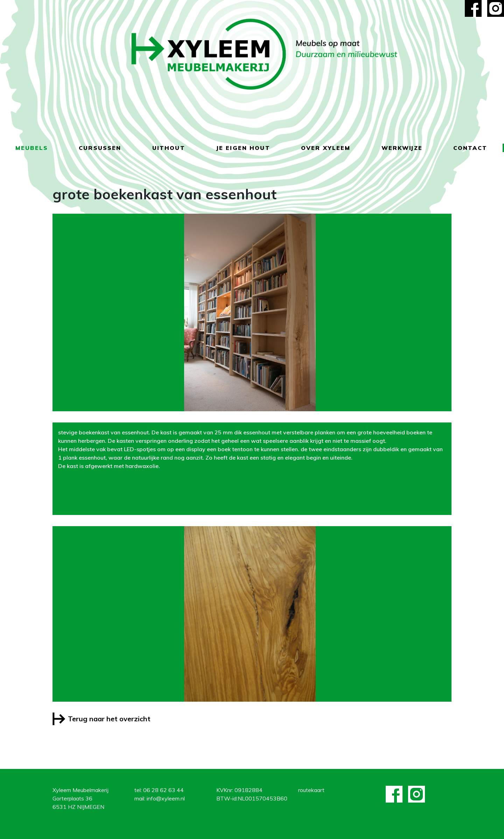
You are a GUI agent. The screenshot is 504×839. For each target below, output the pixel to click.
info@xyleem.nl (166, 798)
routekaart (311, 790)
